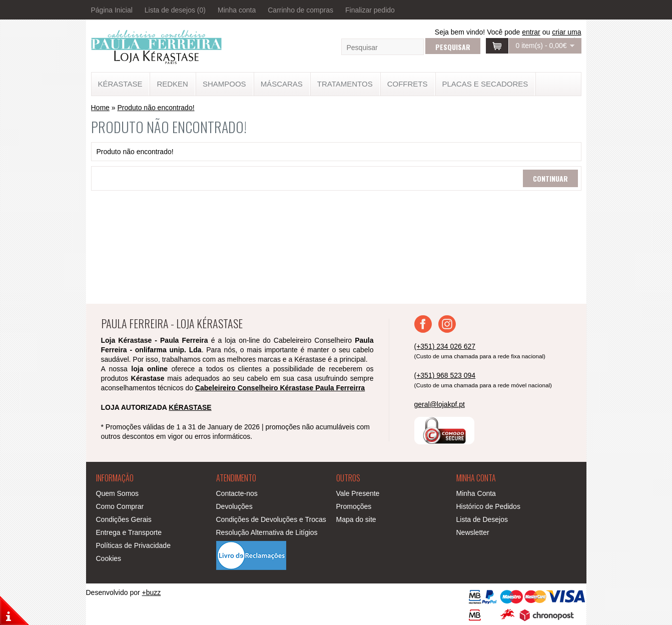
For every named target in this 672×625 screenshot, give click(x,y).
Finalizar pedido (370, 10)
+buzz (152, 592)
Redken (172, 84)
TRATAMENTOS (345, 84)
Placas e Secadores (485, 84)
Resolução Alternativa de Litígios (267, 532)
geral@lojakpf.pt (440, 404)
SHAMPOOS (224, 84)
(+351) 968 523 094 (445, 375)
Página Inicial (112, 10)
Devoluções (234, 506)
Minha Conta (476, 493)
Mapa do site (356, 519)
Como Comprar (120, 506)
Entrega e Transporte (129, 532)
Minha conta (237, 10)
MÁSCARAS (282, 84)
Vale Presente (358, 493)
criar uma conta (566, 36)
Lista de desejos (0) (175, 10)
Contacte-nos (237, 493)
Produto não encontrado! (156, 108)
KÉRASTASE (120, 84)
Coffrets (408, 84)
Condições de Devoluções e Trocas (271, 519)
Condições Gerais (124, 519)
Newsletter (473, 532)
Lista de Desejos (482, 519)
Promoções (354, 506)
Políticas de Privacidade (133, 545)
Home (100, 108)
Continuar (550, 178)
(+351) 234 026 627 (445, 346)
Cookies (109, 558)
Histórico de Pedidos (488, 506)
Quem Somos (118, 493)
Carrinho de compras (300, 10)
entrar (531, 32)
